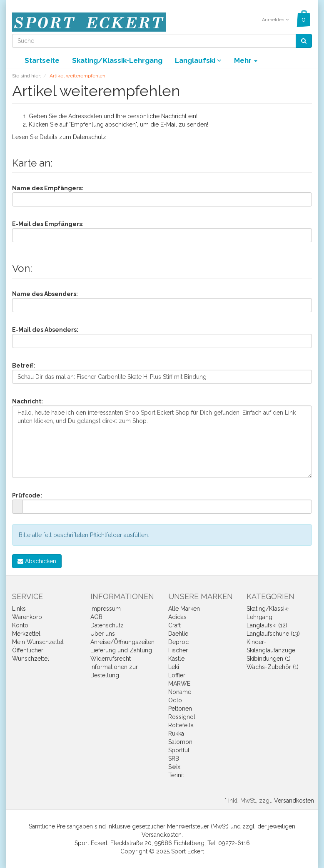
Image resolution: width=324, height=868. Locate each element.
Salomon (180, 742)
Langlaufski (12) (267, 625)
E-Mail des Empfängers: (48, 224)
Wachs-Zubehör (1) (273, 667)
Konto (20, 625)
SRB (174, 759)
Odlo (175, 700)
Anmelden (275, 20)
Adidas (177, 617)
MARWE (179, 684)
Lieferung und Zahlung (121, 650)
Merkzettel (26, 634)
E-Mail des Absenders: (45, 330)
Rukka (176, 734)
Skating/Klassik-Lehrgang (117, 60)
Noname (180, 692)
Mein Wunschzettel (38, 642)
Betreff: (24, 366)
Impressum (106, 609)
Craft (174, 625)
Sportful (179, 750)
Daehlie (178, 634)
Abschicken (37, 561)
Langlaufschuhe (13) (273, 634)
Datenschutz (90, 137)
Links (19, 609)
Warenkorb (27, 617)
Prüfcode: (27, 495)
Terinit (176, 775)
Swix (174, 767)
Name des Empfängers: (48, 188)
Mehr (246, 60)
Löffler (177, 675)
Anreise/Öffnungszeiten (122, 642)
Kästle (176, 659)
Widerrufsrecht (111, 659)
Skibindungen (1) (269, 659)
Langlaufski (198, 60)
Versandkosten (294, 801)
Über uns (103, 634)
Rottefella (181, 725)
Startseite (42, 60)
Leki (174, 667)
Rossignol (182, 717)
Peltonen (180, 709)
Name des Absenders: (45, 294)
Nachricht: (27, 401)
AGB (96, 617)
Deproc (178, 642)
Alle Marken (184, 609)
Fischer (178, 650)
